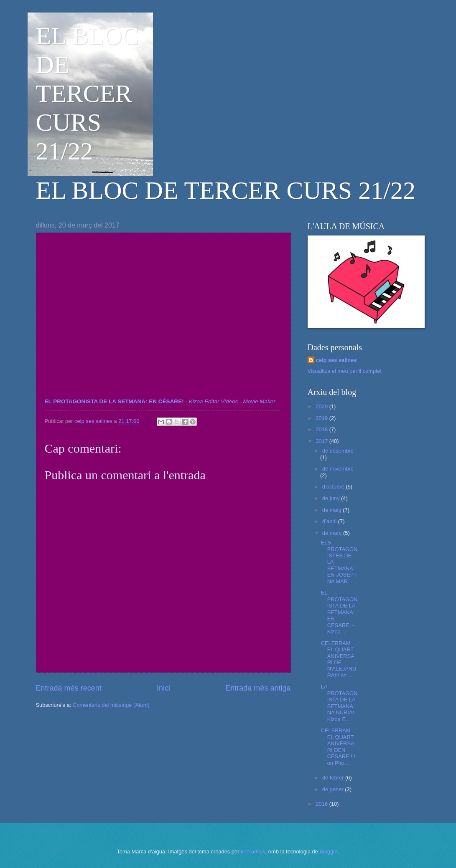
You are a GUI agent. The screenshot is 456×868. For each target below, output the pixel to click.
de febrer (334, 778)
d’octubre (334, 487)
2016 (322, 804)
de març (333, 533)
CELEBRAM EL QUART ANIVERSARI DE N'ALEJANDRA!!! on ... (339, 659)
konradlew (253, 852)
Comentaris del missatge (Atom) (111, 705)
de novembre (338, 469)
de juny (332, 498)
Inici (163, 688)
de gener (334, 789)
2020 (322, 406)
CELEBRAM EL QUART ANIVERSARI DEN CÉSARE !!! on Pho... (338, 747)
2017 (322, 441)
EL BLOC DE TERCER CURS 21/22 (87, 94)
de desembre (338, 451)
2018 (322, 429)
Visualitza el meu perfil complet (345, 371)
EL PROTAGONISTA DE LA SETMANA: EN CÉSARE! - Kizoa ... (339, 612)
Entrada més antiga (258, 688)
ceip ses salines (336, 360)
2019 (322, 418)
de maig (332, 510)
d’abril (330, 521)
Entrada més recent (69, 688)
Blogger (329, 852)
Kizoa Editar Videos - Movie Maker (232, 401)
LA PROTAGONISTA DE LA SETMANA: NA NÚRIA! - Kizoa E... (339, 703)
